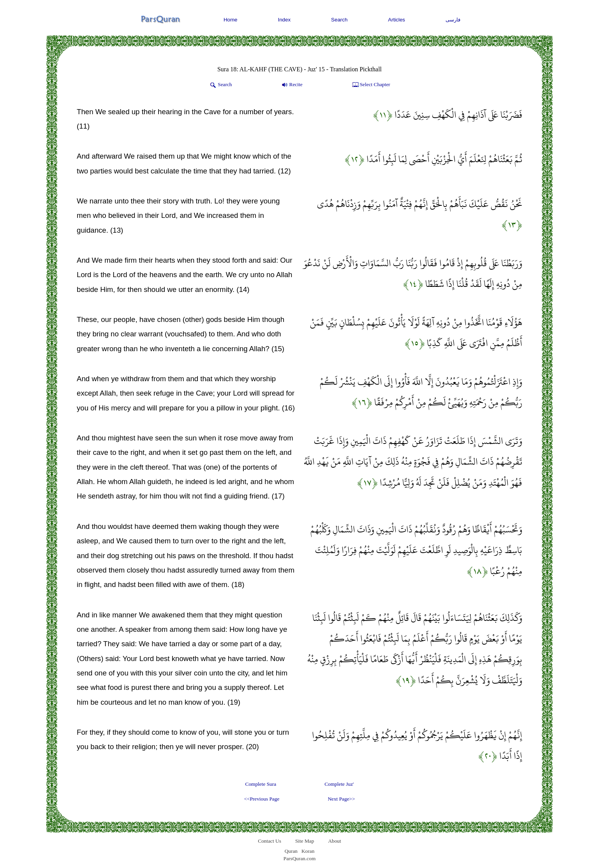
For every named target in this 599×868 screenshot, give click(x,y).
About (334, 841)
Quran (291, 851)
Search (339, 20)
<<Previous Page (262, 799)
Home (231, 20)
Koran (308, 851)
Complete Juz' (339, 784)
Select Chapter (371, 85)
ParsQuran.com (300, 858)
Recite (292, 85)
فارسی (453, 20)
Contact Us (270, 841)
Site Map (305, 841)
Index (285, 20)
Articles (396, 20)
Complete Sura (261, 784)
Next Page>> (341, 799)
